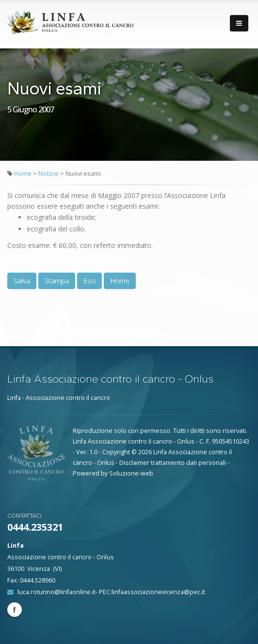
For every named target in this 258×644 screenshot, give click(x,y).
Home (23, 174)
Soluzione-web (131, 473)
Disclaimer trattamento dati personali (173, 463)
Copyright (116, 452)
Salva (22, 281)
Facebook (15, 610)
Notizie (49, 174)
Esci (89, 281)
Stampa (57, 281)
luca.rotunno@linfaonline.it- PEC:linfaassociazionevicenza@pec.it (111, 592)
